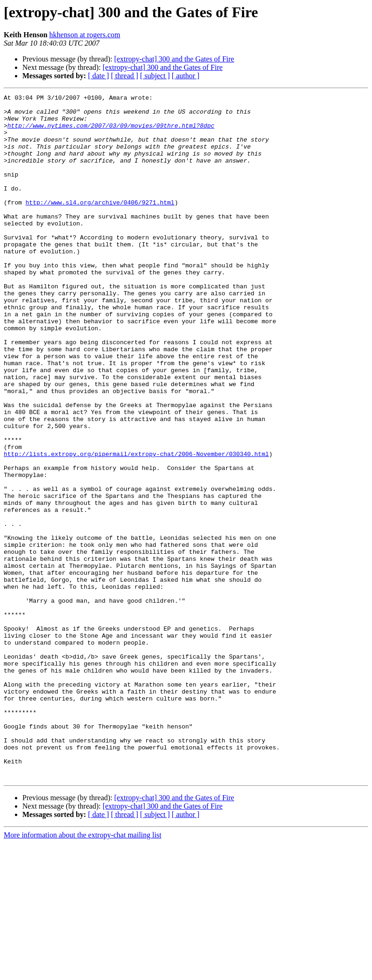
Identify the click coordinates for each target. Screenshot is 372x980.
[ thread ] (125, 76)
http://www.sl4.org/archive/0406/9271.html (100, 225)
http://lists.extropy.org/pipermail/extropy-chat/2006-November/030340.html (136, 526)
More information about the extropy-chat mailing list (83, 972)
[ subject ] (155, 76)
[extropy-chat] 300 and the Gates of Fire (174, 59)
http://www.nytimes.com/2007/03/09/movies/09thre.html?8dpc (111, 132)
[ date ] (98, 76)
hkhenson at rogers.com (85, 35)
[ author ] (186, 76)
